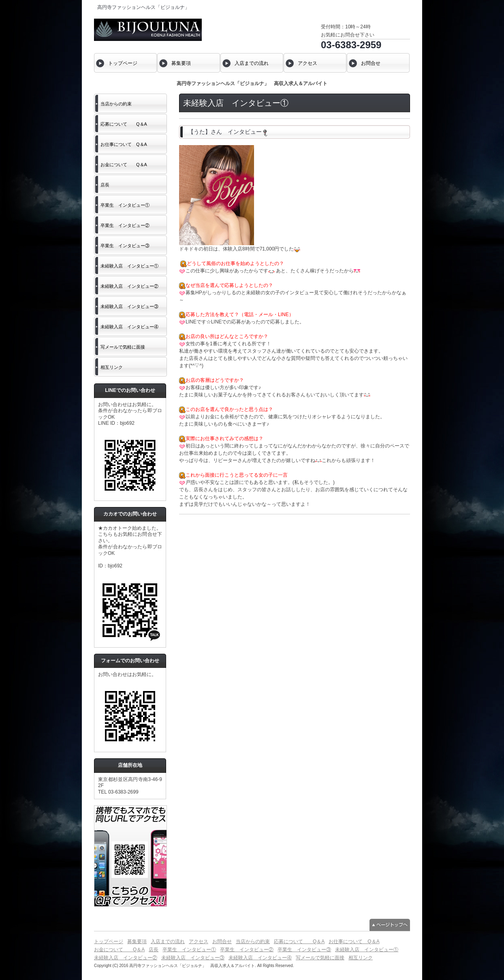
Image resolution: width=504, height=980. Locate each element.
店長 (105, 185)
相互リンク (112, 367)
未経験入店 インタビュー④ (129, 327)
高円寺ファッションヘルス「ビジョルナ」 (143, 7)
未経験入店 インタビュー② (129, 286)
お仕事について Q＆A (124, 144)
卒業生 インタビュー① (125, 205)
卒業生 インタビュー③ (125, 246)
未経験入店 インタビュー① (129, 266)
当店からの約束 (116, 104)
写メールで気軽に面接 (123, 347)
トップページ (109, 941)
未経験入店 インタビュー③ (129, 306)
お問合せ (222, 941)
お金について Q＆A (124, 165)
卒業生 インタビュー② (125, 225)
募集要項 (137, 941)
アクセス (199, 941)
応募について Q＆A (124, 124)
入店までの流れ (168, 941)
